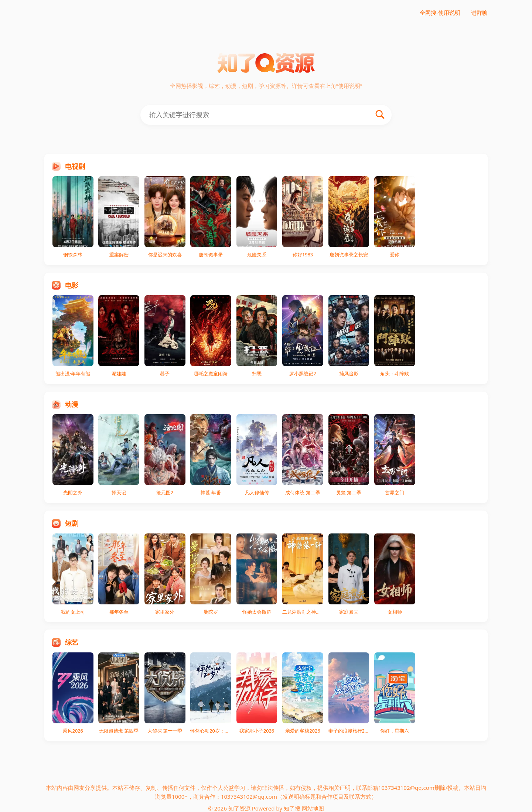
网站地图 (313, 808)
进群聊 (479, 13)
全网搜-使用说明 (440, 13)
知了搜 (292, 808)
